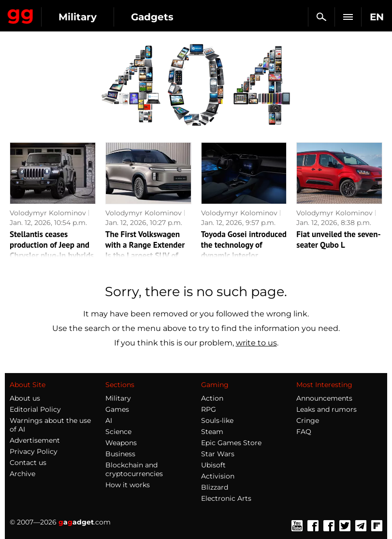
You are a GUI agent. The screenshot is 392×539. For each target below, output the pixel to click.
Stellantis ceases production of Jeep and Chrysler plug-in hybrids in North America (52, 250)
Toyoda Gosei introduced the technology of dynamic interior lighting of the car (244, 250)
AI (109, 420)
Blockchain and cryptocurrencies (134, 469)
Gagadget (21, 15)
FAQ (304, 432)
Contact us (28, 463)
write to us (256, 343)
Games (117, 409)
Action (212, 398)
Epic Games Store (231, 443)
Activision (218, 476)
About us (25, 398)
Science (118, 432)
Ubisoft (213, 465)
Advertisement (35, 440)
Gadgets (152, 17)
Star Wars (218, 454)
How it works (128, 485)
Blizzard (215, 487)
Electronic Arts (226, 498)
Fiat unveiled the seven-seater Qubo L (338, 240)
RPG (209, 409)
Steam (212, 432)
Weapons (121, 443)
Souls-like (217, 420)
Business (120, 454)
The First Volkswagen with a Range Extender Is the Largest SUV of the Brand (145, 250)
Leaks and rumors (327, 409)
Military (78, 17)
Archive (22, 474)
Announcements (324, 398)
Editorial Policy (35, 409)
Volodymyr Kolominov (48, 213)
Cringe (308, 420)
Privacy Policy (34, 451)
